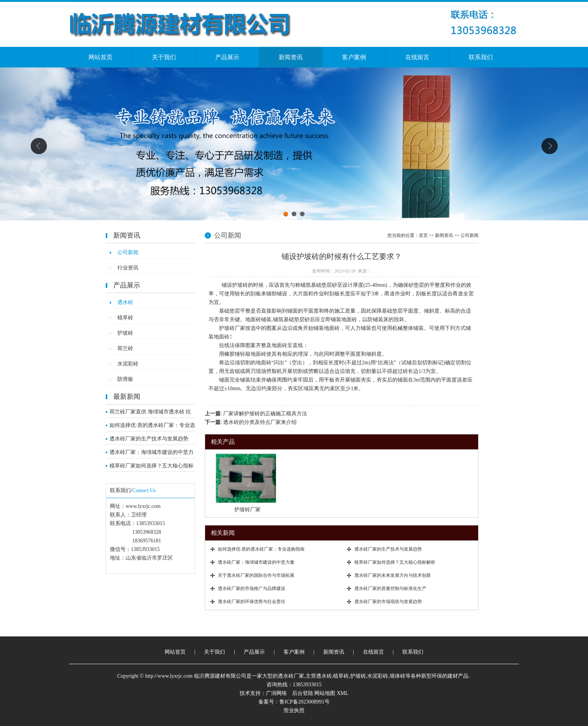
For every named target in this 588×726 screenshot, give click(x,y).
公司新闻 (128, 252)
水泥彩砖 (128, 364)
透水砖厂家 (291, 676)
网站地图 (325, 693)
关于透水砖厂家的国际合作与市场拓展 (256, 575)
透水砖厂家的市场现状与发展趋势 (388, 602)
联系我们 (481, 57)
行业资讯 (128, 268)
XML (343, 693)
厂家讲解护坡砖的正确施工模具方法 (265, 414)
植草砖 (125, 318)
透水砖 (125, 302)
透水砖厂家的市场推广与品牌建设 (252, 588)
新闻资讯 (291, 57)
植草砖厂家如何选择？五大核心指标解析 (151, 467)
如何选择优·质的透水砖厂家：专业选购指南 (152, 427)
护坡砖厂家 (247, 510)
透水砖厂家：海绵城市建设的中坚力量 (151, 454)
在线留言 (417, 57)
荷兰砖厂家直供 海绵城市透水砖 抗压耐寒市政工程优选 (150, 413)
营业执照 (294, 710)
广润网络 (276, 693)
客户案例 (354, 57)
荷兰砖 (125, 348)
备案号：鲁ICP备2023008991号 (294, 702)
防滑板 (125, 379)
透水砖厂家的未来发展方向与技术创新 (393, 575)
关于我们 (164, 57)
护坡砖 (125, 333)
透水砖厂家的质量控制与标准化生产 (390, 588)
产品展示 (227, 57)
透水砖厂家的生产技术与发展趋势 (149, 439)
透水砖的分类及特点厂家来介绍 (260, 422)
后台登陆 (303, 693)
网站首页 (100, 57)
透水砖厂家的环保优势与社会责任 (252, 602)
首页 (423, 235)
